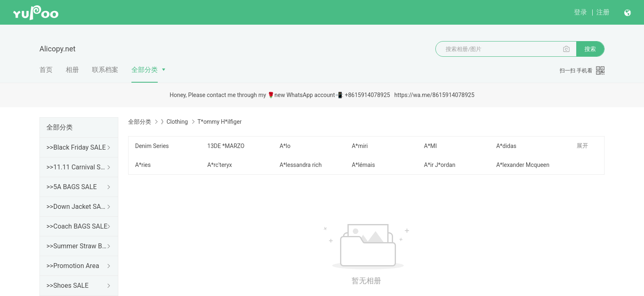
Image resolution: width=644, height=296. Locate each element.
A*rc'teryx (220, 165)
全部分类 (145, 70)
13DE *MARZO (226, 146)
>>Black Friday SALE (76, 147)
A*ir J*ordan (439, 165)
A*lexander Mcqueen (523, 165)
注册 (603, 12)
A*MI (430, 146)
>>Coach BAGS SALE (77, 226)
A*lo (285, 146)
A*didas (506, 146)
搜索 (590, 49)
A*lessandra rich (301, 165)
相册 (72, 70)
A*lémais (363, 165)
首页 (46, 70)
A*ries (143, 165)
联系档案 (105, 70)
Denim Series (152, 146)
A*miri (360, 146)
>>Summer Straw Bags (77, 246)
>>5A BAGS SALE (71, 187)
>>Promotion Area (73, 266)
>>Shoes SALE (68, 286)
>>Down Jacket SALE (77, 207)
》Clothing (174, 122)
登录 (580, 12)
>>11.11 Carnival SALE (77, 167)
